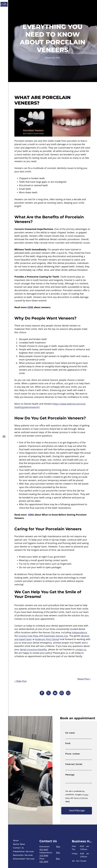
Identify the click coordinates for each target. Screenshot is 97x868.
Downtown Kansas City (56, 636)
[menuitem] (26, 841)
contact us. (81, 649)
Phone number (73, 754)
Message (70, 775)
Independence (79, 632)
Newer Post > (84, 679)
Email (68, 743)
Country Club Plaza (28, 636)
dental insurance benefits (33, 649)
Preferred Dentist (74, 764)
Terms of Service (81, 798)
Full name (70, 733)
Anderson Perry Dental (47, 639)
